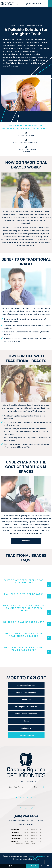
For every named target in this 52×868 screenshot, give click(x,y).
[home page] (10, 4)
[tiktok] (32, 808)
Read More (26, 541)
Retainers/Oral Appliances (26, 714)
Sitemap (32, 856)
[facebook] (20, 808)
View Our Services (26, 735)
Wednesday (17, 835)
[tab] (17, 797)
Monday (15, 829)
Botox (26, 721)
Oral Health (26, 728)
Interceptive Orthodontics (26, 707)
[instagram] (26, 808)
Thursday (16, 838)
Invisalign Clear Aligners (26, 692)
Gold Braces (26, 700)
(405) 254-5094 (32, 4)
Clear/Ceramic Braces (26, 685)
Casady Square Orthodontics (34, 522)
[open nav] (50, 4)
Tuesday (15, 832)
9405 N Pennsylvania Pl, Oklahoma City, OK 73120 (26, 821)
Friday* (15, 841)
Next (39, 787)
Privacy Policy (41, 856)
